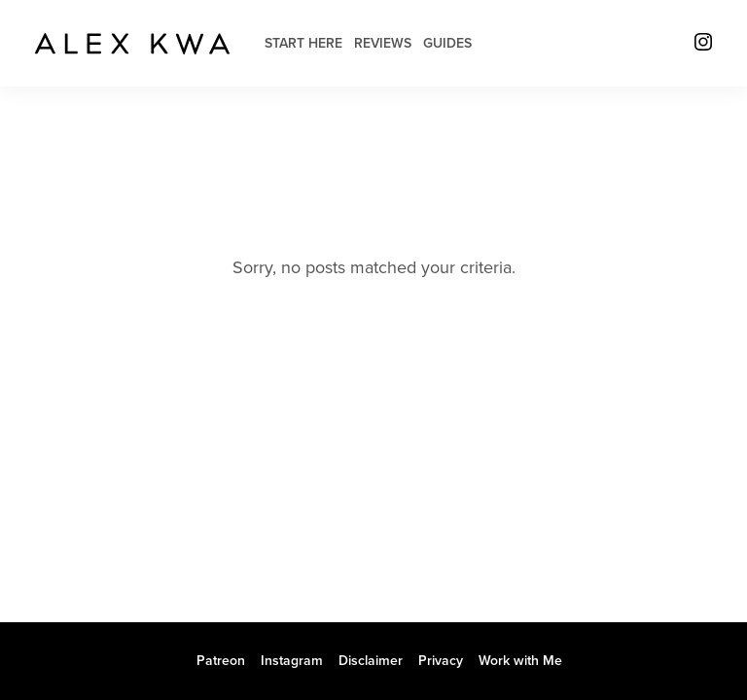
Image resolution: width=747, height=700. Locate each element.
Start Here (303, 43)
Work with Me (520, 661)
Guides (447, 43)
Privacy (441, 661)
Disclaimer (371, 661)
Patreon (221, 661)
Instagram (292, 661)
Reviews (383, 43)
